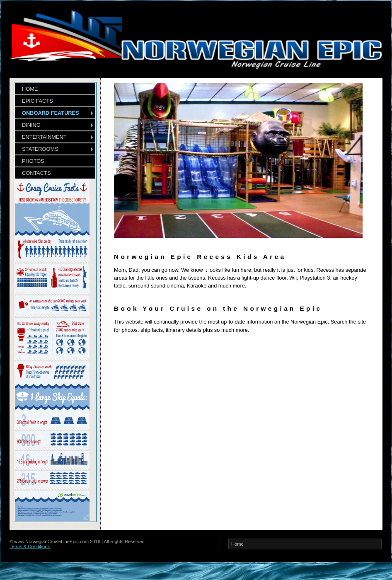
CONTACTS (36, 173)
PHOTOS (33, 161)
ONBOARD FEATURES (51, 113)
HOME (30, 89)
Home (237, 544)
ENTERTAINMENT (44, 137)
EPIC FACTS (38, 101)
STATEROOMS (40, 149)
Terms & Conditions (30, 546)
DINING (31, 125)
